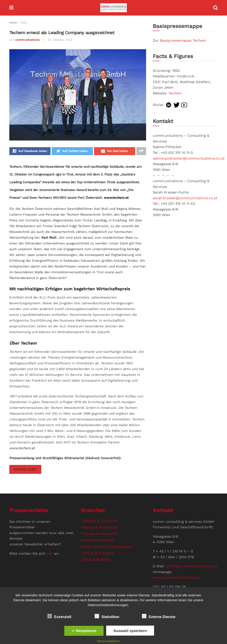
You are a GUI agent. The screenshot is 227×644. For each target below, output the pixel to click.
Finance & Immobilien (100, 534)
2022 (24, 23)
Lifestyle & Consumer (99, 521)
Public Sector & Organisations (107, 547)
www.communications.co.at (177, 578)
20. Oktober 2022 (60, 40)
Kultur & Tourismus (98, 540)
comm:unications (27, 40)
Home (13, 23)
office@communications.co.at (192, 567)
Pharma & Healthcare (99, 528)
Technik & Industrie (97, 553)
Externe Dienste (159, 616)
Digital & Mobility (95, 560)
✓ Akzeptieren (84, 631)
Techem (175, 93)
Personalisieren (108, 641)
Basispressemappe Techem (183, 40)
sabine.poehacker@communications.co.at (189, 158)
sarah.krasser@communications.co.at (185, 198)
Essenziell (59, 616)
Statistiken (107, 616)
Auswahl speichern (130, 631)
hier (50, 554)
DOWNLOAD (25, 470)
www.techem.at (116, 198)
